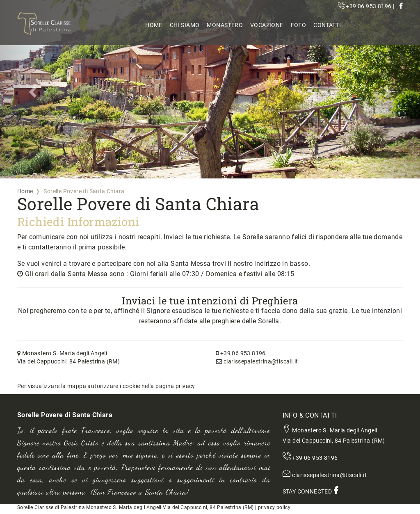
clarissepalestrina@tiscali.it (257, 361)
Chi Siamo (185, 25)
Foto (299, 25)
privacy (185, 386)
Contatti (327, 25)
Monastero (225, 25)
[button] (32, 89)
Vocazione (267, 25)
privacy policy (274, 507)
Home (154, 25)
